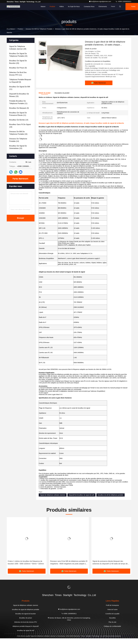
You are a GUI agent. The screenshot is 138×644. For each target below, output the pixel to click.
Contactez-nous (89, 7)
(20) (18, 62)
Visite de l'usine (112, 609)
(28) (18, 48)
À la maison (11, 29)
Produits (52, 7)
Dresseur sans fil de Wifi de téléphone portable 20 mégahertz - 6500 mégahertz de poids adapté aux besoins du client (69, 563)
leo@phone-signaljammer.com (100, 1)
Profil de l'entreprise (112, 605)
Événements (103, 7)
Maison (43, 7)
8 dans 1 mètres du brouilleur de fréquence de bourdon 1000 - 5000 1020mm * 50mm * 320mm (26, 562)
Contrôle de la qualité (112, 614)
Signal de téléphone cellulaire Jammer (53, 495)
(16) (18, 133)
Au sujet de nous (74, 7)
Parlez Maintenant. (21, 179)
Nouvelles (112, 618)
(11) (18, 74)
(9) (18, 68)
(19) (20, 126)
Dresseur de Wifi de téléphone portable (39, 29)
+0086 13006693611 (123, 1)
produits (20, 29)
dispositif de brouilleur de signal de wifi (81, 495)
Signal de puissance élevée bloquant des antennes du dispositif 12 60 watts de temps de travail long (110, 563)
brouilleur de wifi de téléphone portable (110, 495)
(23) (18, 55)
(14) (19, 120)
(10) (19, 95)
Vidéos (62, 7)
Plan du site (112, 622)
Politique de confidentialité (112, 626)
